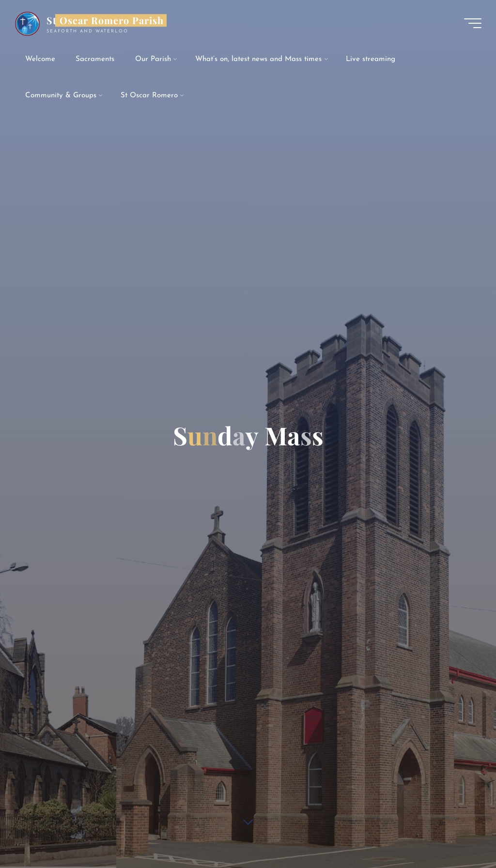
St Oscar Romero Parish (105, 20)
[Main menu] (473, 23)
